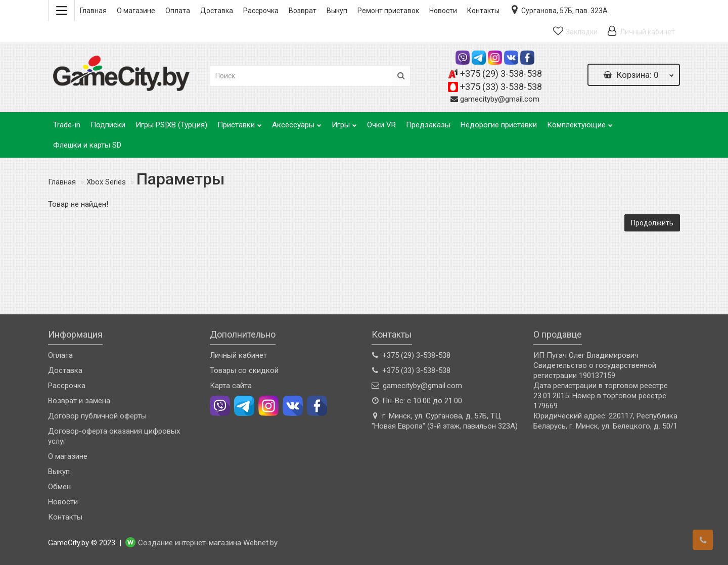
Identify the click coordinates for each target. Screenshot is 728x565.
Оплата (178, 11)
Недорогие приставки (499, 125)
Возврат (303, 11)
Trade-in (67, 125)
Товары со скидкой (244, 370)
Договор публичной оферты (97, 416)
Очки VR (381, 125)
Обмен (59, 487)
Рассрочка (261, 11)
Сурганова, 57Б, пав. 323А (559, 10)
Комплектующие (580, 122)
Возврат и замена (79, 401)
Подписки (108, 125)
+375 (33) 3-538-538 (501, 87)
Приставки (240, 122)
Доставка (217, 11)
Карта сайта (231, 386)
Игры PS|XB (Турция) (171, 125)
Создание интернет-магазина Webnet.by (208, 543)
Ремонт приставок (388, 11)
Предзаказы (428, 125)
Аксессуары (297, 122)
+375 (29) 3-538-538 (501, 74)
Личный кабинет (238, 355)
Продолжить (652, 223)
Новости (443, 11)
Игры (344, 122)
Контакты (483, 11)
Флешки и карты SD (87, 145)
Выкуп (337, 11)
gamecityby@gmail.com (500, 99)
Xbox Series (106, 182)
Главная (93, 11)
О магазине (136, 11)
